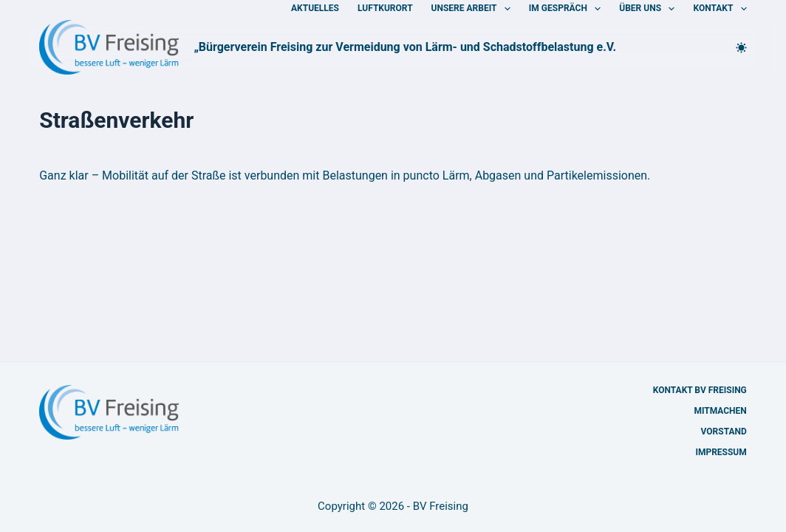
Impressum (721, 452)
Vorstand (724, 432)
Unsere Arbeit (474, 9)
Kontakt (720, 9)
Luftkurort (385, 8)
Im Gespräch (568, 9)
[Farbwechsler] (741, 48)
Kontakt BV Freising (700, 390)
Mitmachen (720, 411)
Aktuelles (315, 8)
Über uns (650, 9)
